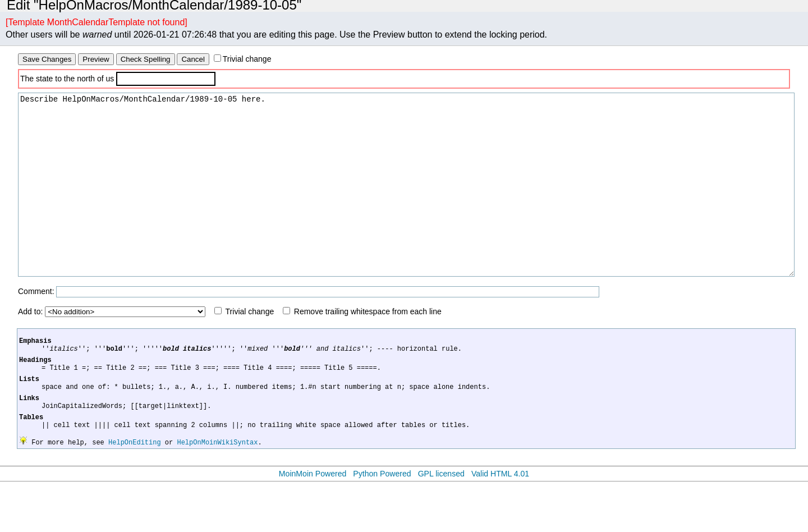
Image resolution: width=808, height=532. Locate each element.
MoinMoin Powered (313, 524)
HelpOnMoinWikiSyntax (217, 492)
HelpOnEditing (135, 492)
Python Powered (382, 524)
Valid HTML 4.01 (500, 524)
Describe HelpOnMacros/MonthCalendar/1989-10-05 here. (406, 201)
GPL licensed (441, 524)
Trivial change (247, 59)
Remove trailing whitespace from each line (368, 345)
